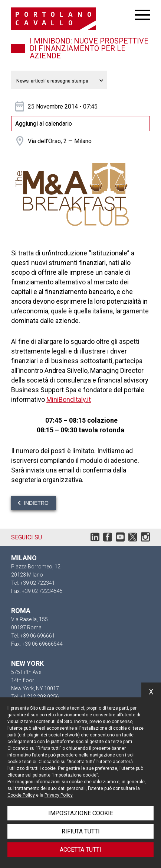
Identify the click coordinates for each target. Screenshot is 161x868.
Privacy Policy (59, 795)
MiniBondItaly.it (69, 399)
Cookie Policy (21, 795)
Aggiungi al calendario (44, 124)
